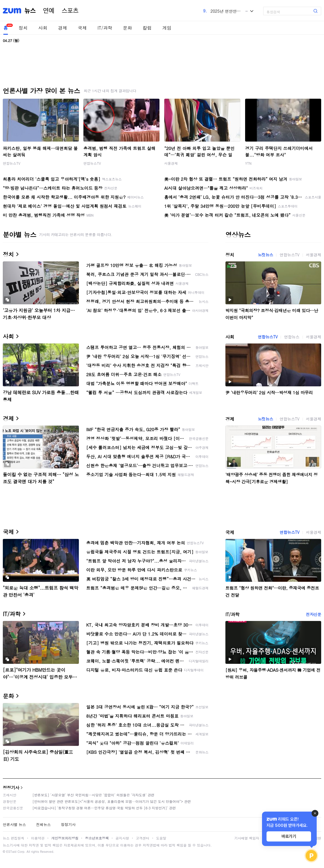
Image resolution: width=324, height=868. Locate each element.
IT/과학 (105, 28)
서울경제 (171, 163)
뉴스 (30, 11)
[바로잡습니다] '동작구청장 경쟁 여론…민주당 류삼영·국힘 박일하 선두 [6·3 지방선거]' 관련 (104, 808)
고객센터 (143, 838)
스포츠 (70, 11)
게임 (167, 28)
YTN (248, 163)
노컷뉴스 (265, 255)
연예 (49, 11)
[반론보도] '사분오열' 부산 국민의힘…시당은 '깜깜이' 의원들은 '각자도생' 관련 (93, 795)
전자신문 (314, 614)
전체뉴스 (43, 824)
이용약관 (38, 838)
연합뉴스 (292, 337)
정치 (23, 28)
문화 (127, 28)
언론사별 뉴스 (14, 824)
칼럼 (147, 28)
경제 (63, 28)
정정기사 (11, 787)
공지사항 (122, 838)
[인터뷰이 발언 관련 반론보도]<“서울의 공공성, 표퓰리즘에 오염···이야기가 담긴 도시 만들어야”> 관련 (112, 801)
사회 (43, 28)
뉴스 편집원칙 (14, 838)
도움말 (161, 838)
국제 (82, 28)
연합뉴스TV (12, 163)
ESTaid (11, 852)
